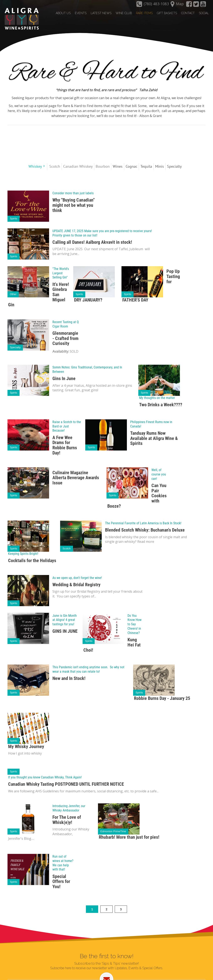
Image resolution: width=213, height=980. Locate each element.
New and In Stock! (69, 678)
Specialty (15, 347)
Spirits (14, 218)
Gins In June (64, 378)
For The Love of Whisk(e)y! (67, 819)
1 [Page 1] (92, 909)
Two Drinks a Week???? (161, 404)
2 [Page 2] (106, 909)
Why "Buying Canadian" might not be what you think (74, 205)
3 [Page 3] (121, 909)
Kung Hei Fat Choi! (112, 645)
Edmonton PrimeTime (113, 831)
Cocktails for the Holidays (32, 560)
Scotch (67, 548)
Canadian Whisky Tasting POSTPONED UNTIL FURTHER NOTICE (66, 784)
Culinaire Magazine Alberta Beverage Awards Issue (76, 477)
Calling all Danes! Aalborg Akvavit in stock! (92, 242)
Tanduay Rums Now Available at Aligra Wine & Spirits (154, 438)
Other (13, 294)
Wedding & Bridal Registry (76, 584)
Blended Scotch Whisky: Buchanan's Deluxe (145, 530)
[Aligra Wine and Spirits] (21, 19)
